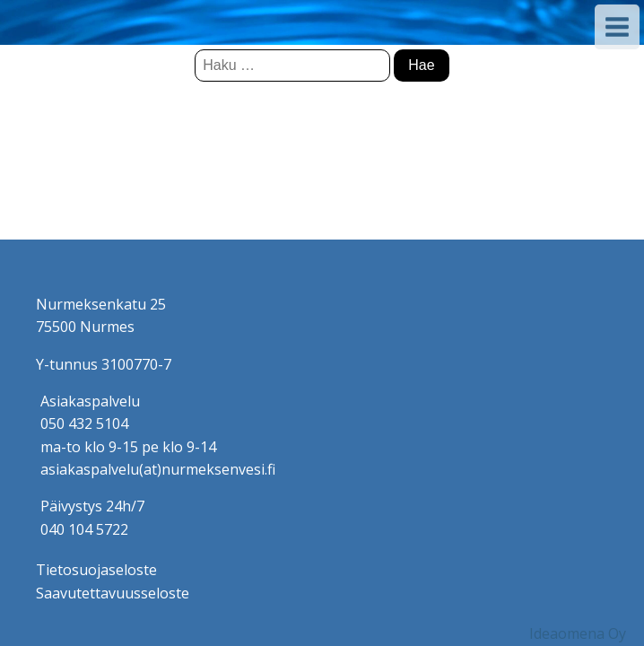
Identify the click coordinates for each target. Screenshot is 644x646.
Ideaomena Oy (578, 633)
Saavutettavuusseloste (113, 593)
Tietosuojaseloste (96, 570)
